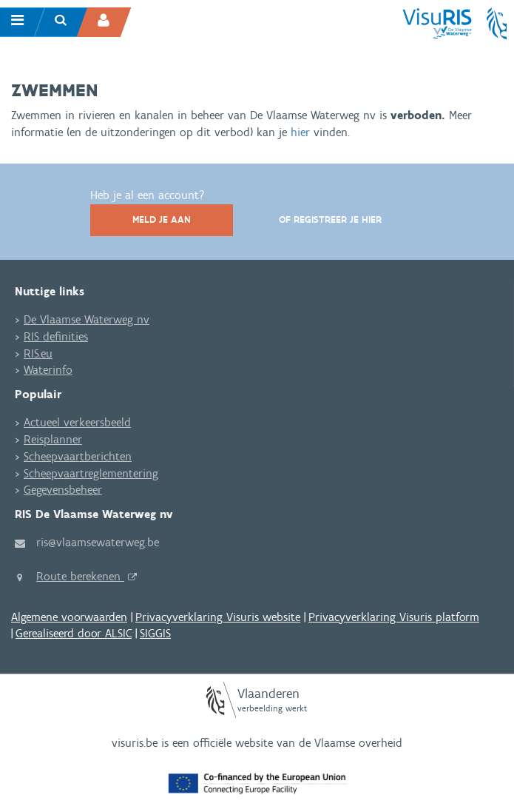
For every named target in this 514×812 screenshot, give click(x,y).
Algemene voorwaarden (69, 617)
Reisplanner (53, 439)
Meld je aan (162, 219)
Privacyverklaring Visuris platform (394, 617)
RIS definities (56, 336)
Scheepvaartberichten (78, 456)
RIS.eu (38, 353)
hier (302, 132)
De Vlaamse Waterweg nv (87, 319)
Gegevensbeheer (63, 490)
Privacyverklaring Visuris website (218, 617)
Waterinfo (48, 370)
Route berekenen (80, 576)
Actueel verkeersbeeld (77, 422)
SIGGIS (155, 633)
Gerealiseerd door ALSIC (74, 633)
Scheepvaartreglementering (91, 473)
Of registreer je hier (330, 219)
